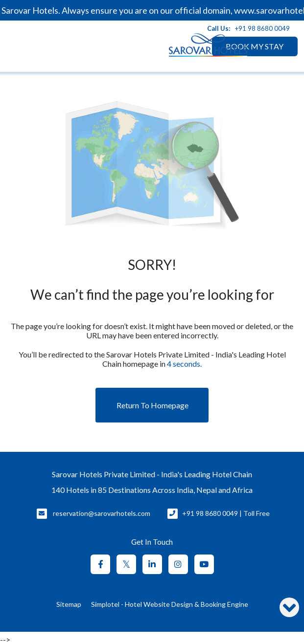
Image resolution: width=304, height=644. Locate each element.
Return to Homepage (152, 405)
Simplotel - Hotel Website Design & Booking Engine (170, 604)
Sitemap (69, 604)
